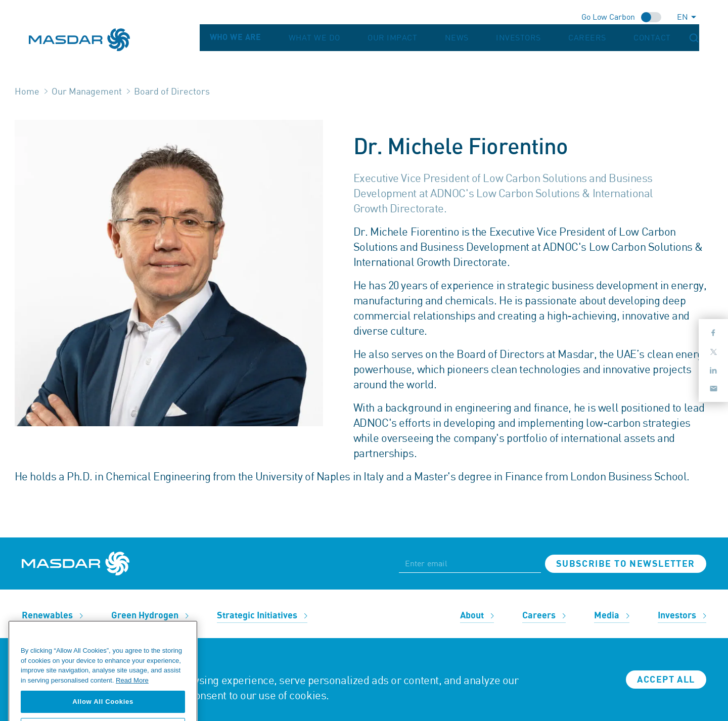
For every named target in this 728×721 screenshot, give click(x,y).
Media (612, 616)
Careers (624, 38)
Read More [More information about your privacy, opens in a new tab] (132, 692)
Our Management (87, 91)
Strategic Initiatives (262, 616)
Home (27, 91)
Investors (576, 38)
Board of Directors (172, 91)
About (477, 616)
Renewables (52, 616)
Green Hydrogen (150, 616)
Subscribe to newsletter (626, 564)
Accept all (666, 680)
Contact (669, 38)
